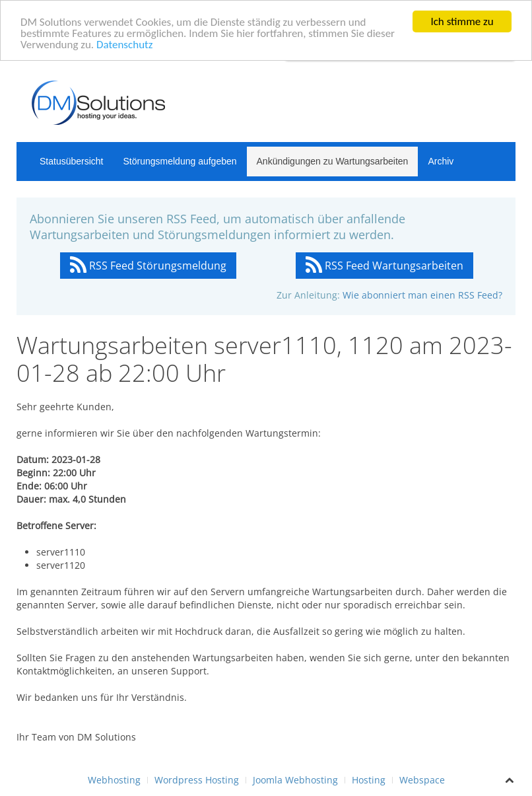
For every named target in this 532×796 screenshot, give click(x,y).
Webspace (422, 780)
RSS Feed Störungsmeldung (148, 266)
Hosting (369, 780)
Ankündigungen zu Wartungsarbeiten (333, 161)
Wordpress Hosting (197, 780)
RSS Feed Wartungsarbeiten (384, 266)
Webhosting (114, 780)
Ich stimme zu (462, 21)
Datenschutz (124, 45)
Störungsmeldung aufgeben (180, 161)
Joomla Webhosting (295, 780)
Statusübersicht (72, 161)
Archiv (441, 161)
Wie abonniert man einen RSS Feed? (422, 295)
